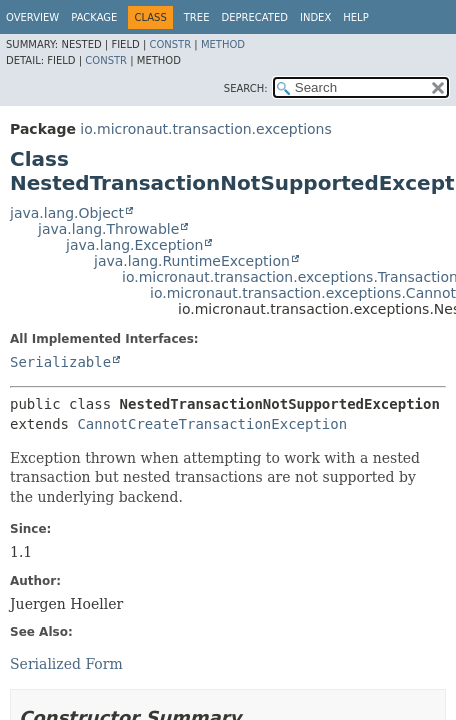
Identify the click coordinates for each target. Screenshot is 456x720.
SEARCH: (246, 88)
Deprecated (254, 17)
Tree (197, 17)
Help (355, 17)
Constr (170, 44)
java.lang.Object (67, 213)
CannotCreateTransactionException (212, 424)
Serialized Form (66, 664)
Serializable (60, 362)
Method (223, 44)
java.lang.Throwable (108, 229)
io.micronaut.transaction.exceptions (205, 129)
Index (315, 17)
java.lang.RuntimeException (192, 261)
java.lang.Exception (134, 245)
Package (94, 17)
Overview (32, 17)
